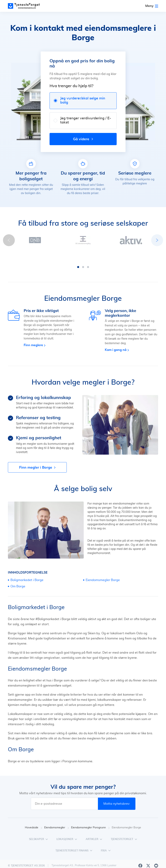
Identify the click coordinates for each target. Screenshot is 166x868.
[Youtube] (156, 854)
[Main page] (26, 6)
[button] (58, 255)
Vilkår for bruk (149, 866)
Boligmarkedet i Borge (27, 568)
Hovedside (34, 816)
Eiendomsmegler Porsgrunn (90, 816)
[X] (148, 854)
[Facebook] (140, 854)
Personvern (127, 866)
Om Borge (18, 575)
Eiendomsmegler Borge (103, 568)
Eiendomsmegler (57, 816)
